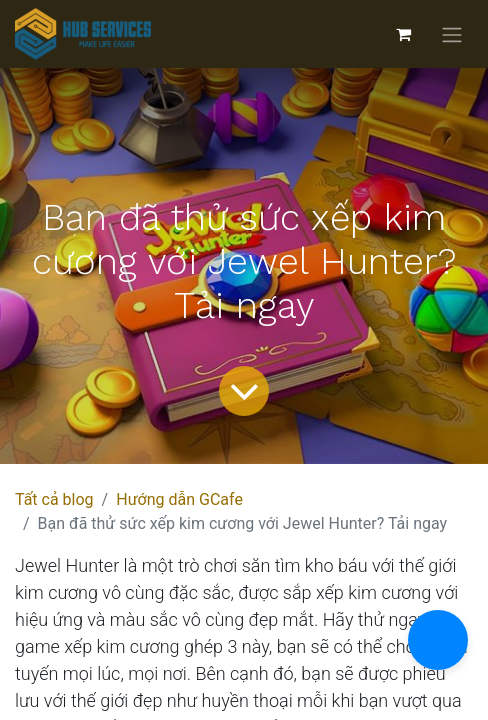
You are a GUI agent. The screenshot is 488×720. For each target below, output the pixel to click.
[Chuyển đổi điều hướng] (452, 34)
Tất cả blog (54, 499)
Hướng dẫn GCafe (179, 499)
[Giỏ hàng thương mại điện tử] (403, 34)
